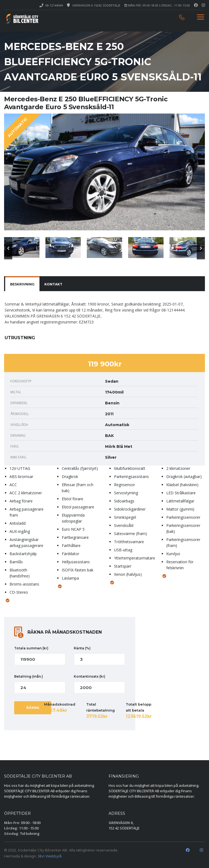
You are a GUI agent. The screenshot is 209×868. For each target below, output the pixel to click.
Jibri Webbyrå (50, 856)
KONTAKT (53, 284)
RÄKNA (33, 708)
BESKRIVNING (22, 284)
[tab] (22, 284)
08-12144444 (54, 5)
